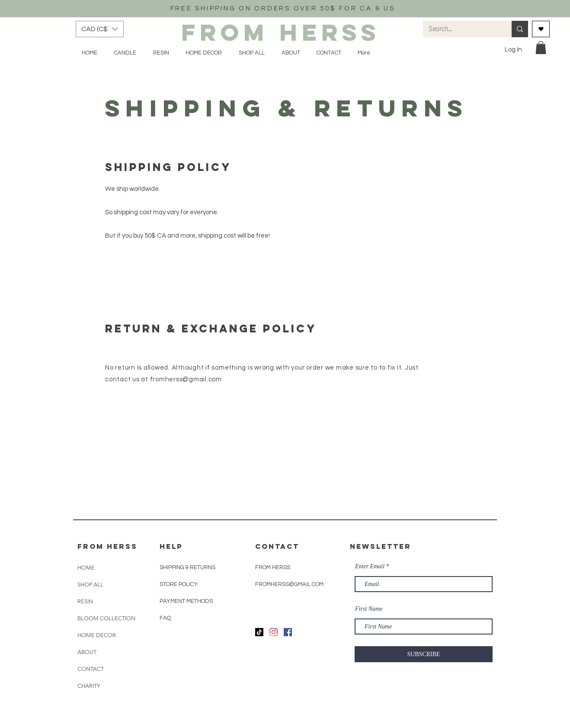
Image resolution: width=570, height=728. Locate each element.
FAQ (165, 618)
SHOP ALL (90, 585)
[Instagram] (274, 632)
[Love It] (541, 29)
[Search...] (461, 29)
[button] (100, 29)
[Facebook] (288, 632)
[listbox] (100, 29)
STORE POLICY (179, 584)
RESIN (85, 601)
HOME (86, 568)
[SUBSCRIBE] (424, 654)
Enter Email (370, 567)
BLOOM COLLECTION (106, 618)
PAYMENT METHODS (186, 601)
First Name (369, 609)
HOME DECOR (97, 635)
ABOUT (87, 652)
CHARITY (89, 686)
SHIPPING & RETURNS (187, 567)
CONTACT (91, 669)
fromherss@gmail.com (186, 379)
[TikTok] (259, 632)
